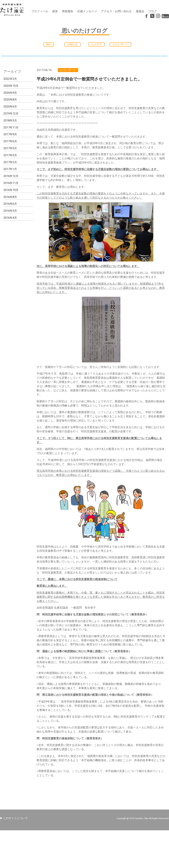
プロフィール (40, 11)
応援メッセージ (87, 11)
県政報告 (68, 11)
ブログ (153, 11)
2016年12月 (11, 176)
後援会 (140, 11)
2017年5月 (10, 148)
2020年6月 (10, 107)
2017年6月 (10, 141)
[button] (49, 44)
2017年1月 (10, 169)
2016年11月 (11, 183)
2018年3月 (10, 121)
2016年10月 (11, 190)
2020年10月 (11, 86)
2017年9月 (10, 134)
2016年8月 (10, 197)
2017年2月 (10, 162)
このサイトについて (15, 818)
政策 (55, 11)
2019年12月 (11, 114)
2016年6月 (10, 204)
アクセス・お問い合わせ (116, 11)
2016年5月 (10, 211)
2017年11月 (11, 128)
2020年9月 (10, 93)
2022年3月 (10, 79)
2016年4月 (10, 218)
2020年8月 (10, 100)
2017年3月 (10, 155)
